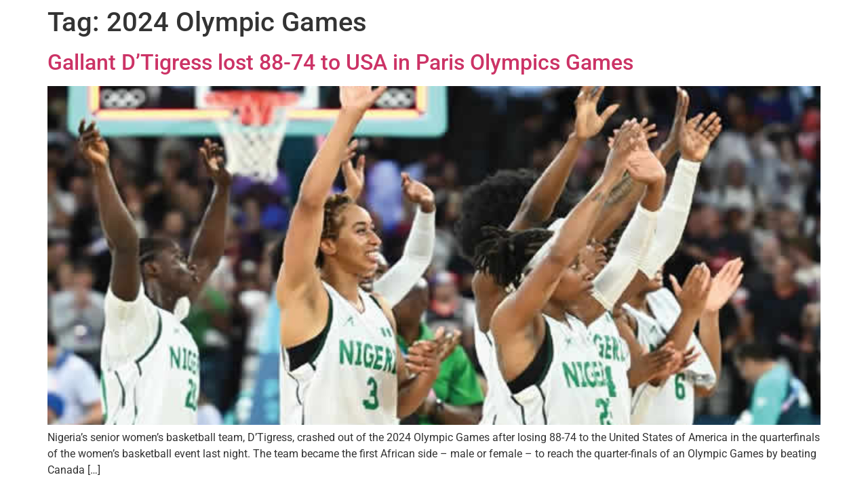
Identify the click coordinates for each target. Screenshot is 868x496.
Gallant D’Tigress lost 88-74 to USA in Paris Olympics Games (340, 62)
